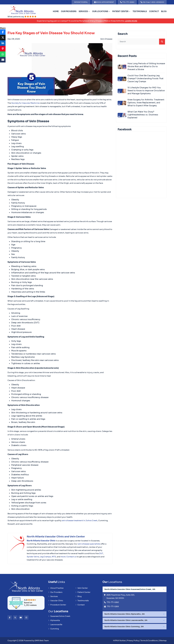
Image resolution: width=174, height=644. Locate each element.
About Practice (56, 588)
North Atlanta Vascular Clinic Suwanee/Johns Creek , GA (130, 589)
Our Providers (69, 11)
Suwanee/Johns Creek (59, 616)
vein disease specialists (89, 544)
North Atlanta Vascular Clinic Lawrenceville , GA (126, 620)
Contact (154, 11)
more (63, 557)
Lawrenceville (55, 625)
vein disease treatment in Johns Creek (80, 520)
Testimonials (140, 11)
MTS (54, 557)
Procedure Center (57, 605)
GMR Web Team (42, 641)
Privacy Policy (133, 641)
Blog (164, 11)
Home (56, 11)
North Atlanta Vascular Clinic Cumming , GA (124, 627)
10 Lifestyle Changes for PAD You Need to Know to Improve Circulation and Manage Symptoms (146, 91)
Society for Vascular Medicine (25, 103)
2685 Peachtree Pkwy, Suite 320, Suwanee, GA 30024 (121, 597)
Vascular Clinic (56, 601)
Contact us (71, 557)
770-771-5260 (127, 2)
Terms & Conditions (149, 641)
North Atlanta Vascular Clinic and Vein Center (56, 537)
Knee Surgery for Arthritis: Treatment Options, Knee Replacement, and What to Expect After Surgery (146, 103)
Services (84, 11)
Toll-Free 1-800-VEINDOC (152, 2)
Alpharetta (54, 620)
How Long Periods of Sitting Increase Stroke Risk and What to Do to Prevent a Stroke (146, 66)
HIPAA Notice (119, 641)
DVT (101, 553)
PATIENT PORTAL (81, 2)
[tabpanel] (135, 599)
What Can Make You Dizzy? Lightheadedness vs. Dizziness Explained (143, 115)
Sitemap (163, 641)
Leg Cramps (45, 557)
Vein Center (82, 588)
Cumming (54, 629)
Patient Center (121, 11)
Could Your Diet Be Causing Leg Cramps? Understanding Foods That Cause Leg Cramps (145, 79)
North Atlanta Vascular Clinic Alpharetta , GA (125, 614)
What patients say (22, 17)
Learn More (131, 21)
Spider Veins (33, 557)
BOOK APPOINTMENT (104, 2)
